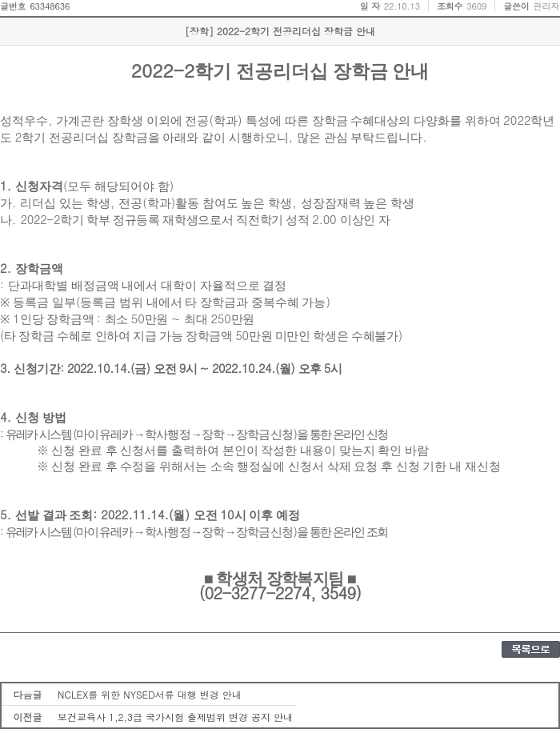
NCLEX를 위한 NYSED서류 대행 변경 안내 (150, 694)
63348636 (50, 6)
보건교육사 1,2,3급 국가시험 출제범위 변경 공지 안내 (175, 717)
